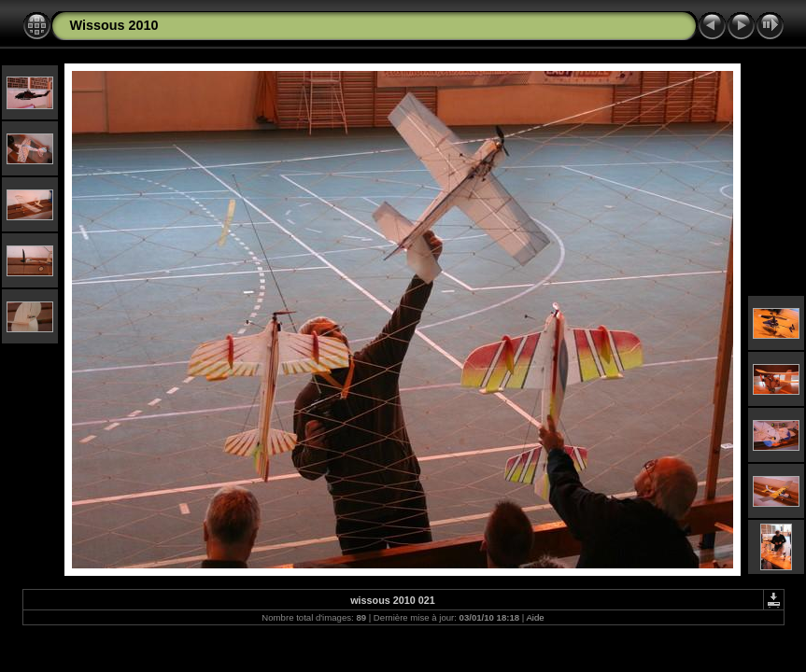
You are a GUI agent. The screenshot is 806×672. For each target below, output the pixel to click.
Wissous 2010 (114, 25)
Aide (535, 617)
